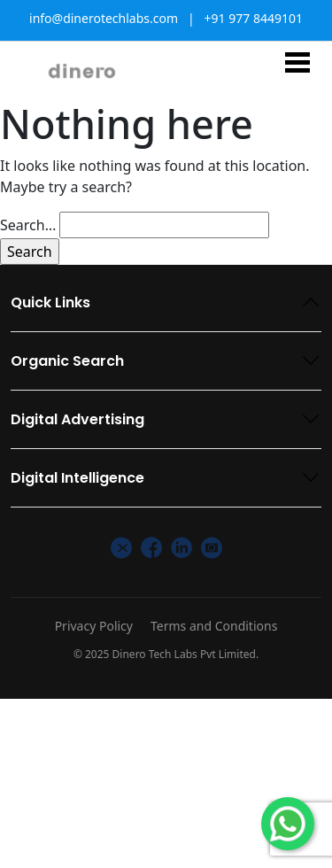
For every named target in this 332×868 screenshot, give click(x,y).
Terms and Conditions (214, 626)
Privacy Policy (94, 626)
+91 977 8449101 (254, 18)
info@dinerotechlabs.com (104, 18)
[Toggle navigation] (297, 62)
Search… (28, 225)
